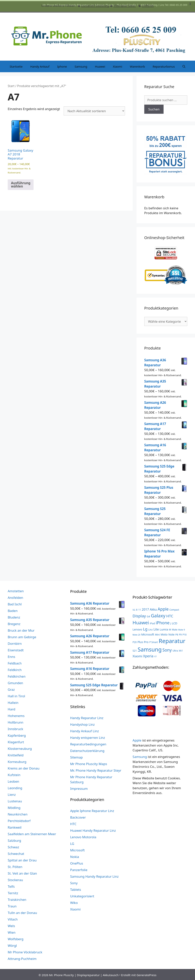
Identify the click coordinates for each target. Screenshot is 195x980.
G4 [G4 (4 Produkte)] (148, 615)
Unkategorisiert (82, 895)
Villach (13, 918)
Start (11, 85)
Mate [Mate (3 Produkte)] (175, 628)
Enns (11, 656)
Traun (12, 905)
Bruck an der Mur (21, 629)
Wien (12, 931)
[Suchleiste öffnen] (184, 65)
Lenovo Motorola (83, 836)
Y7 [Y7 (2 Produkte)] (155, 656)
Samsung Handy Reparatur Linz (94, 875)
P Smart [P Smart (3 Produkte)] (154, 641)
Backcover (78, 816)
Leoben (13, 780)
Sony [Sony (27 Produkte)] (167, 649)
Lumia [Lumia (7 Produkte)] (164, 628)
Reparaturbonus (164, 65)
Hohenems (16, 715)
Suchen (154, 108)
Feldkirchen (17, 675)
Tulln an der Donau (22, 912)
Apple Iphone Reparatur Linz (92, 810)
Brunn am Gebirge (22, 636)
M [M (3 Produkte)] (170, 628)
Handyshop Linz (82, 723)
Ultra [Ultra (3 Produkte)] (175, 649)
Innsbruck (15, 728)
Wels (11, 925)
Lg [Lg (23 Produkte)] (145, 628)
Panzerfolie (79, 869)
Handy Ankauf (40, 65)
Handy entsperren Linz (88, 737)
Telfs (11, 885)
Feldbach (15, 662)
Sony (74, 882)
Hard (11, 708)
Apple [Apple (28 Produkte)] (163, 608)
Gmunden (15, 682)
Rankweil (15, 826)
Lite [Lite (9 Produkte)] (156, 628)
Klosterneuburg (20, 748)
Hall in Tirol (16, 695)
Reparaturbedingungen (88, 743)
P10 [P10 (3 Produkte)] (184, 634)
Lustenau (15, 800)
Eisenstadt (16, 649)
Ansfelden (15, 597)
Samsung (81, 65)
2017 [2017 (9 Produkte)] (145, 608)
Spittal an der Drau (22, 859)
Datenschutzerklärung (87, 750)
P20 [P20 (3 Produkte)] (135, 641)
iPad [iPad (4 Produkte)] (152, 622)
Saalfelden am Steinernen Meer (32, 833)
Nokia (75, 856)
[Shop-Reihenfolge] (94, 110)
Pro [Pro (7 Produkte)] (146, 641)
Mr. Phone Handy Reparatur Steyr (96, 769)
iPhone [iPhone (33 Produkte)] (162, 622)
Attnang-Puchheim (22, 958)
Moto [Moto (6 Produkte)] (164, 633)
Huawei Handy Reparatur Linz (93, 829)
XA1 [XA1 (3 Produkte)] (181, 649)
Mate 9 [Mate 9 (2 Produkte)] (181, 629)
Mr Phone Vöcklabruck (25, 951)
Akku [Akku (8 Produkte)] (153, 608)
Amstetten (16, 590)
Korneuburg (17, 761)
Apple (137, 739)
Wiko (74, 902)
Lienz (12, 794)
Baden (13, 610)
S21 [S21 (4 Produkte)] (135, 649)
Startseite (16, 65)
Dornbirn (15, 643)
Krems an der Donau (24, 767)
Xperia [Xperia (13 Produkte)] (148, 655)
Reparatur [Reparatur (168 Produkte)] (172, 640)
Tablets (76, 889)
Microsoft (77, 849)
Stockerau (15, 879)
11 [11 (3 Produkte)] (140, 609)
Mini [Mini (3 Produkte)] (157, 634)
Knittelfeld (16, 754)
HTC (73, 823)
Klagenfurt (16, 741)
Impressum (79, 787)
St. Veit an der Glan (22, 872)
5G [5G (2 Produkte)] (134, 609)
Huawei (100, 65)
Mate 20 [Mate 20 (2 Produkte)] (136, 634)
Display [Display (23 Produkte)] (139, 615)
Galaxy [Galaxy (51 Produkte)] (158, 614)
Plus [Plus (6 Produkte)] (140, 641)
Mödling (14, 807)
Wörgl (12, 945)
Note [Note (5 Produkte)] (171, 633)
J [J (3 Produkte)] (171, 622)
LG (72, 843)
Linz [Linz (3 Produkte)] (150, 628)
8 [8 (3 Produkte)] (137, 609)
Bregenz (14, 623)
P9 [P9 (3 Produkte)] (180, 634)
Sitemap (76, 756)
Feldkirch (15, 669)
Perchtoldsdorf (19, 820)
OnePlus (77, 862)
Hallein (13, 702)
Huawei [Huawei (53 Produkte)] (141, 621)
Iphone (62, 65)
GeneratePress (146, 974)
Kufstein (14, 774)
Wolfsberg (16, 938)
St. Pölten (15, 866)
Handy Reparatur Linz (87, 717)
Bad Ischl (15, 603)
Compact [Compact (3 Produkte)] (174, 609)
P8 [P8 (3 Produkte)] (177, 634)
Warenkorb (137, 65)
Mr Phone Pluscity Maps (89, 763)
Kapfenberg (17, 734)
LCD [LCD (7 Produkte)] (175, 622)
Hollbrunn (16, 721)
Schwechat (16, 853)
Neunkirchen (18, 813)
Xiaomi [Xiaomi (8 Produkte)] (137, 655)
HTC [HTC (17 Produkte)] (170, 615)
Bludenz (14, 616)
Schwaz (13, 846)
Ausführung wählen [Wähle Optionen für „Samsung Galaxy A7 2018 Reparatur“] (21, 183)
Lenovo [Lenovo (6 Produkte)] (137, 628)
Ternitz (13, 892)
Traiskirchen (17, 899)
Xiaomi (117, 65)
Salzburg (14, 840)
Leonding (15, 787)
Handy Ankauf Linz (85, 730)
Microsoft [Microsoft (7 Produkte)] (148, 633)
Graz (11, 689)
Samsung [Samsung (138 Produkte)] (150, 648)
